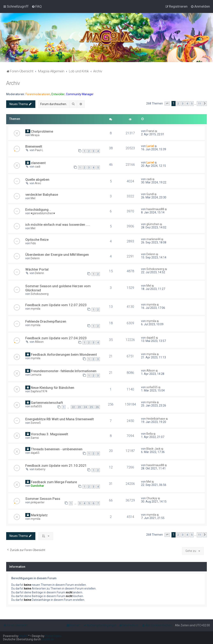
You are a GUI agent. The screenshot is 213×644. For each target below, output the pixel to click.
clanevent (38, 163)
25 (91, 407)
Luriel (150, 146)
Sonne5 (36, 423)
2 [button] (178, 104)
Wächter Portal (37, 269)
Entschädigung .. (38, 210)
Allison (39, 342)
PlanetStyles (53, 636)
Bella (150, 434)
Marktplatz (39, 515)
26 (97, 407)
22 (73, 407)
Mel (33, 198)
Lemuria (36, 375)
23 (79, 407)
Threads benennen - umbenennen (57, 449)
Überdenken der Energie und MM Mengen (57, 255)
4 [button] (187, 104)
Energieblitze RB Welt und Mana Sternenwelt (60, 419)
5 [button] (192, 104)
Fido (33, 243)
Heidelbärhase (156, 419)
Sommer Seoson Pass (43, 499)
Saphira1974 (39, 391)
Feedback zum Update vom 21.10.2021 (56, 466)
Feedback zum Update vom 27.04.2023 (56, 338)
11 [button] (199, 104)
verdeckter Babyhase (42, 195)
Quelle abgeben (37, 180)
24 (85, 407)
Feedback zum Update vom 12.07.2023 (56, 305)
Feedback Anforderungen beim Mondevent (64, 354)
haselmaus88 (155, 209)
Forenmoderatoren (38, 94)
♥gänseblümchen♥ (43, 213)
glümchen (153, 224)
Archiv (13, 83)
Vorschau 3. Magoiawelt (49, 434)
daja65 (151, 338)
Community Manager (80, 94)
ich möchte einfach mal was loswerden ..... (58, 225)
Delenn (35, 258)
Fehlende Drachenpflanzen (46, 321)
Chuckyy (152, 498)
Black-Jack (153, 449)
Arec (38, 183)
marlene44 (153, 239)
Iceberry (40, 469)
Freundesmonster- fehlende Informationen (64, 371)
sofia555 (152, 387)
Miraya (35, 135)
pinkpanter (38, 502)
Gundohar (37, 486)
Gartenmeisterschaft (47, 403)
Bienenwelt (34, 146)
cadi (38, 167)
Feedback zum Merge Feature (54, 482)
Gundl (150, 194)
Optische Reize (37, 240)
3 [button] (183, 104)
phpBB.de (48, 639)
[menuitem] (37, 6)
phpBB (23, 636)
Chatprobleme (42, 131)
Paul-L (39, 150)
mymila (35, 309)
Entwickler (58, 94)
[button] (167, 104)
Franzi (150, 131)
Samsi (35, 438)
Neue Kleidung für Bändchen (53, 388)
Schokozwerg (155, 269)
